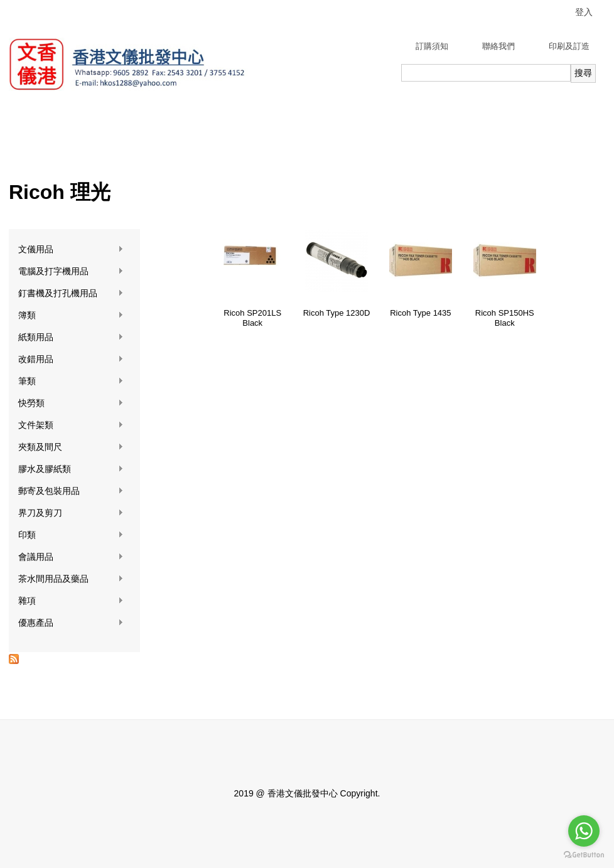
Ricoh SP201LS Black (252, 318)
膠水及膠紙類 (71, 469)
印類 (71, 535)
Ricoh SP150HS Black (505, 318)
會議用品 (71, 557)
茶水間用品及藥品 (71, 579)
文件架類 (71, 425)
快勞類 (71, 403)
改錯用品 (71, 359)
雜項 (71, 601)
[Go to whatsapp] (584, 831)
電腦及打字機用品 (71, 271)
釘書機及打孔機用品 (71, 293)
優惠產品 (71, 623)
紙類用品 (71, 337)
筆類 (71, 381)
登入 (584, 12)
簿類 (71, 315)
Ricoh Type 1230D (337, 313)
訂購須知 (432, 46)
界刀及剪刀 (71, 513)
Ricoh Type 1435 (420, 313)
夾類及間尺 (71, 447)
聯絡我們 (498, 46)
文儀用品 (71, 249)
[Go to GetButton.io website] (584, 855)
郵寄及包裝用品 (71, 491)
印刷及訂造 (569, 46)
